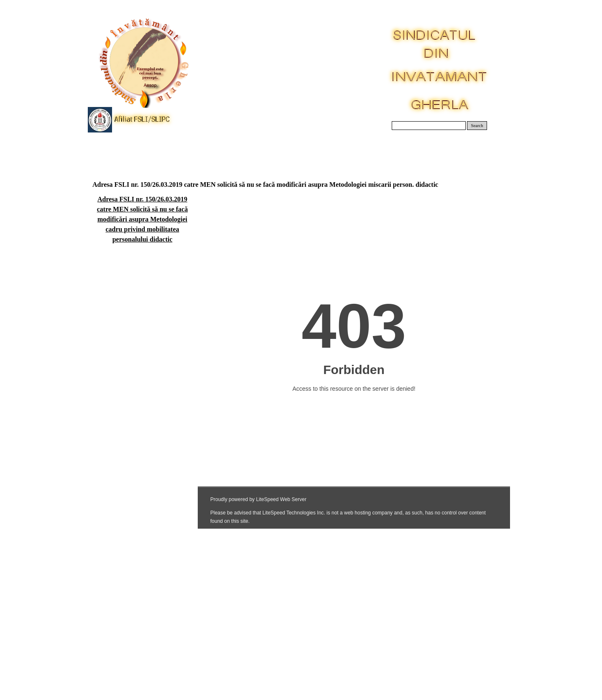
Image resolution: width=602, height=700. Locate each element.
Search (477, 126)
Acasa (114, 150)
